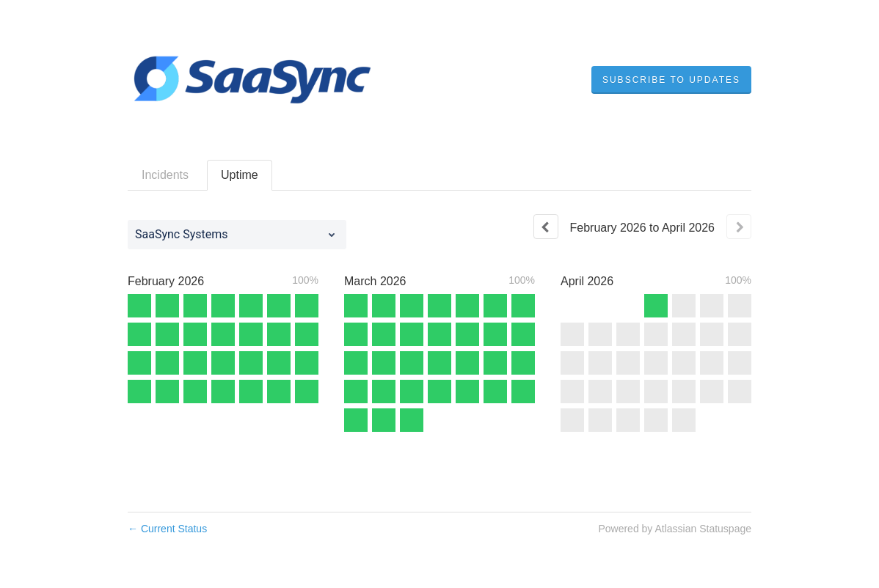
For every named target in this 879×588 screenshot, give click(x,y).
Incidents (165, 175)
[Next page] (739, 227)
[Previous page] (546, 227)
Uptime (240, 175)
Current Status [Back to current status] (167, 529)
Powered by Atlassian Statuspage (675, 529)
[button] (671, 80)
